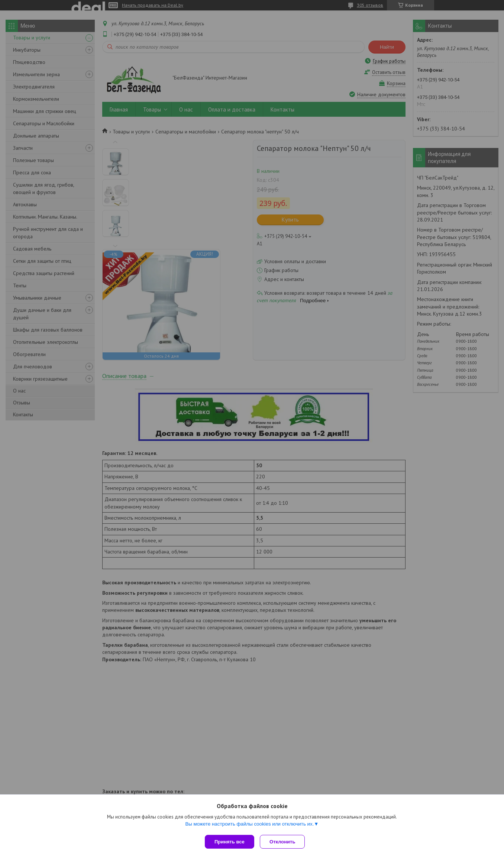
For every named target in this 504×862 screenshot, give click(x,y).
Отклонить (284, 842)
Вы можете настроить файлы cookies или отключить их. (249, 825)
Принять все (230, 842)
